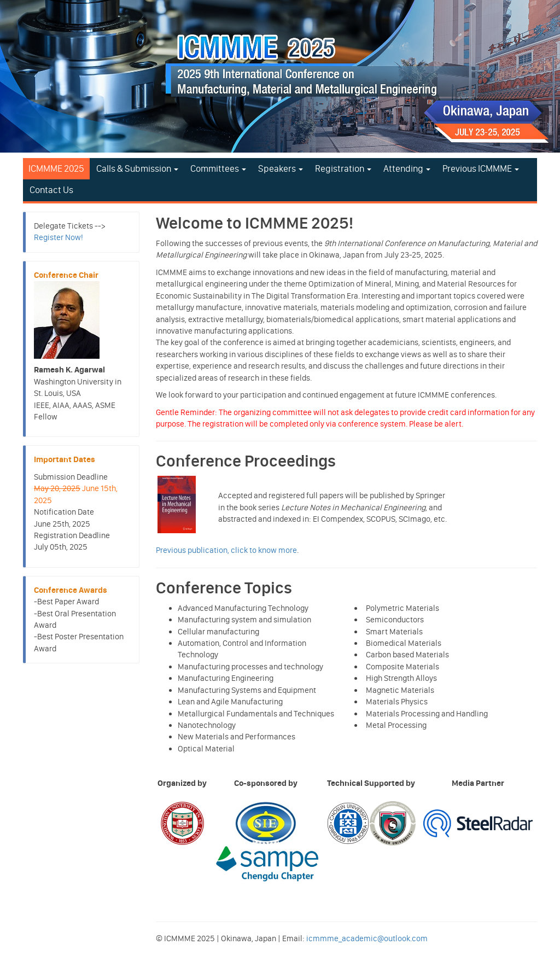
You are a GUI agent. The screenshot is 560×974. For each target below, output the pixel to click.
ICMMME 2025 (56, 168)
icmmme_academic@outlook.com (367, 938)
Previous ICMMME (481, 168)
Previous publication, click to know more (226, 550)
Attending (407, 168)
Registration (343, 168)
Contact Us (51, 190)
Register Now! (59, 237)
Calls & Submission (137, 168)
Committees (218, 168)
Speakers (281, 168)
